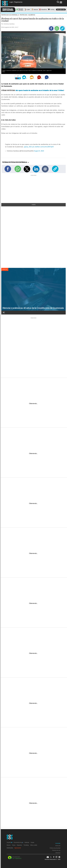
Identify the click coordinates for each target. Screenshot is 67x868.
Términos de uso (56, 850)
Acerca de (58, 846)
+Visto (33, 205)
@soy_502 (28, 147)
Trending (26, 845)
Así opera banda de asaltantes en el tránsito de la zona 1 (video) (40, 90)
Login (11, 2)
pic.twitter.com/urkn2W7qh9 (43, 147)
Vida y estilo (34, 845)
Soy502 (9, 842)
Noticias (23, 15)
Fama (14, 845)
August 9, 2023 (39, 151)
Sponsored (18, 848)
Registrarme (18, 2)
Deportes (19, 845)
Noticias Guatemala (10, 15)
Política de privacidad (55, 848)
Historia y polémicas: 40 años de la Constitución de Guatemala (33, 308)
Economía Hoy (18, 842)
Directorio (58, 853)
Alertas (32, 15)
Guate (32, 842)
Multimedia (10, 848)
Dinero (9, 845)
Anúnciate (58, 843)
